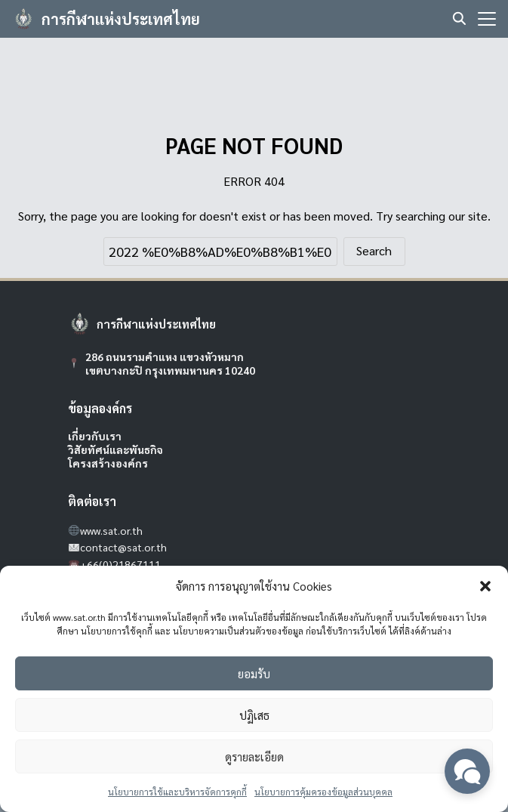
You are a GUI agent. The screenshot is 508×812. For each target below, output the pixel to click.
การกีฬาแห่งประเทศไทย (121, 19)
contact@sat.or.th (123, 547)
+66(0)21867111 (120, 564)
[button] (485, 586)
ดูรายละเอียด (254, 756)
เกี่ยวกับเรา (95, 436)
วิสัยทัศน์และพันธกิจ (115, 449)
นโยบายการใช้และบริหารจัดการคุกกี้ (177, 792)
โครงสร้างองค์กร (108, 463)
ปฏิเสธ (254, 715)
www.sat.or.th (111, 530)
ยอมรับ (254, 673)
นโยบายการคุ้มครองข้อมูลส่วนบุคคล (323, 792)
